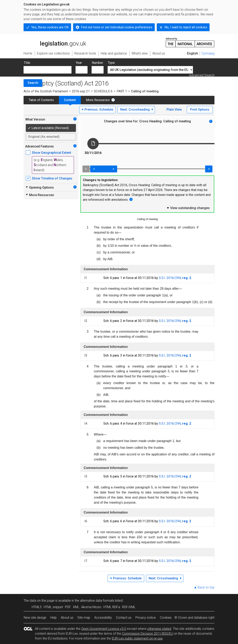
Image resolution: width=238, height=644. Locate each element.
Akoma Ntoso (91, 607)
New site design (35, 618)
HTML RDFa (112, 607)
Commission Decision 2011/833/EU (147, 634)
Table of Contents (41, 100)
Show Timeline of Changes (52, 178)
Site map (84, 618)
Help (54, 618)
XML (76, 607)
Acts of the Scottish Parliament (46, 91)
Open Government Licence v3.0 (104, 629)
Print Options (200, 109)
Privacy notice (146, 618)
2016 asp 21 (81, 91)
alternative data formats (97, 601)
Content (70, 100)
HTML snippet (53, 607)
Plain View (174, 109)
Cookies (166, 618)
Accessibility (103, 618)
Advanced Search (202, 75)
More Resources (98, 100)
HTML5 (37, 607)
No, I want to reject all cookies (186, 27)
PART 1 (122, 91)
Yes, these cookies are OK (50, 27)
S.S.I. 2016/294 (170, 278)
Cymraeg (208, 53)
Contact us (124, 618)
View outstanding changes (188, 208)
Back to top (206, 587)
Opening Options (39, 187)
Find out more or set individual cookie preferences (117, 27)
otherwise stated (159, 629)
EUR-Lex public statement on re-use (137, 638)
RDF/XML (129, 607)
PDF (68, 607)
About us (67, 618)
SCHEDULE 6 (103, 91)
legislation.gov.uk (55, 42)
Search (33, 83)
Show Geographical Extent (51, 153)
